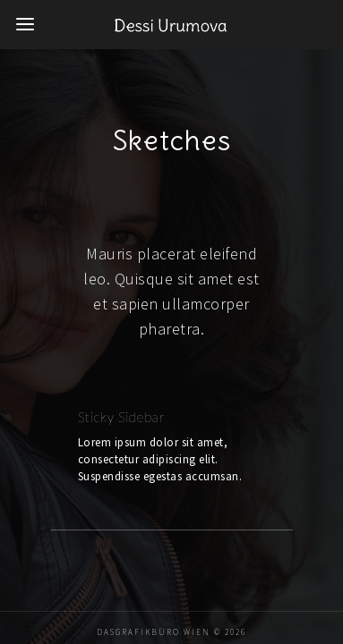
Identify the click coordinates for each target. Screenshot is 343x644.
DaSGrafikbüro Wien (154, 593)
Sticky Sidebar (88, 395)
